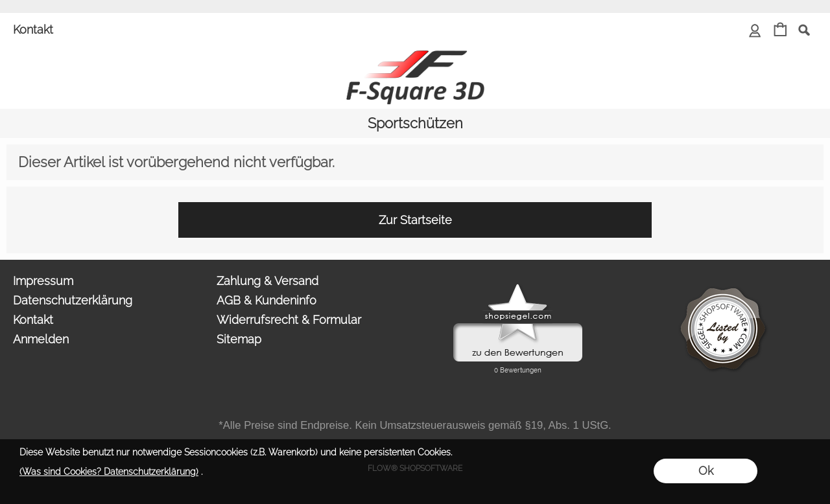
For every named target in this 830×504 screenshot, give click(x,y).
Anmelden (41, 339)
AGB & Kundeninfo (267, 300)
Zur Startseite (415, 220)
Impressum (43, 281)
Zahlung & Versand (267, 281)
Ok (706, 471)
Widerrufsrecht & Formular (289, 320)
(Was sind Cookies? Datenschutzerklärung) (109, 472)
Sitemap (239, 339)
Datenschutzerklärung (73, 300)
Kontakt (33, 29)
